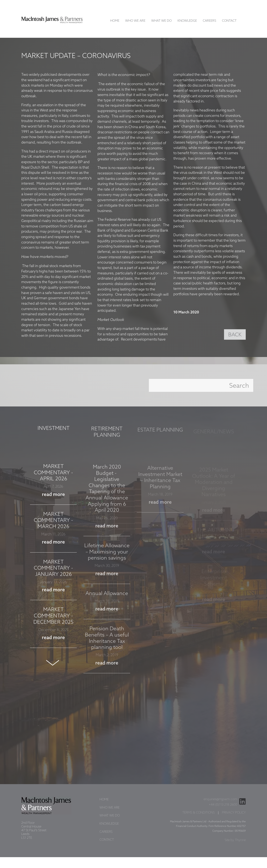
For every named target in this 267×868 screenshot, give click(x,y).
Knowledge (187, 21)
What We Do (161, 21)
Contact (229, 21)
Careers (209, 21)
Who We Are (135, 21)
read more (53, 498)
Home (115, 21)
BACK (235, 335)
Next (53, 666)
